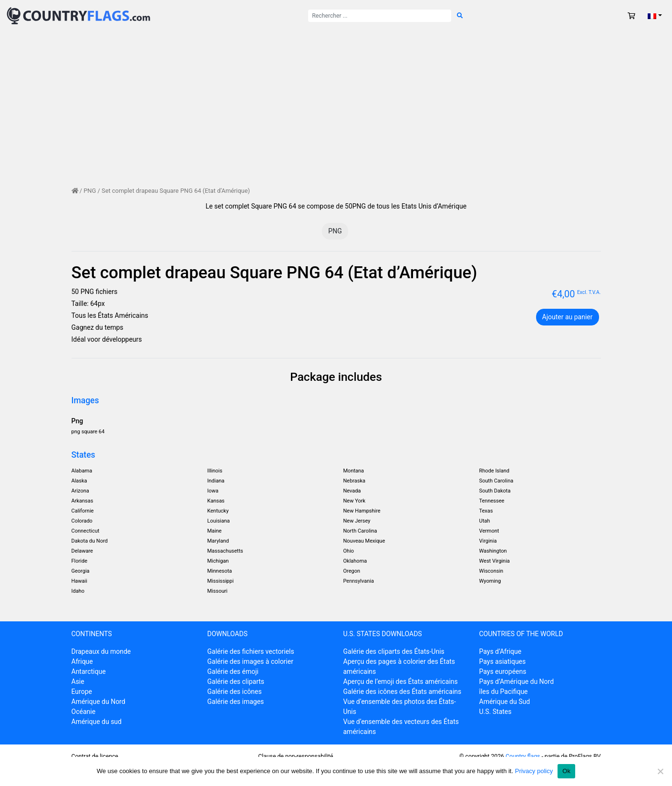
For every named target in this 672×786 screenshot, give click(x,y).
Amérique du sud (97, 722)
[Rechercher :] (380, 16)
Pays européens (503, 671)
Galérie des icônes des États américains (403, 692)
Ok (566, 771)
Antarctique (89, 671)
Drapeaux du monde (101, 651)
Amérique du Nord (98, 702)
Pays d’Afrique (501, 651)
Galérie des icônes (235, 692)
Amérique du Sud (505, 702)
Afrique (82, 661)
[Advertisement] (336, 115)
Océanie (84, 712)
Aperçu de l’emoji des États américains (401, 681)
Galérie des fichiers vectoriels (251, 651)
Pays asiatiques (503, 661)
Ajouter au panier (568, 317)
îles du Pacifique (504, 692)
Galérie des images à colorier (250, 661)
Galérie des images (236, 702)
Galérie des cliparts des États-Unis (394, 651)
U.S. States (496, 712)
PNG (90, 191)
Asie (78, 681)
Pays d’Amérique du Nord (517, 681)
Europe (82, 692)
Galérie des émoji (233, 671)
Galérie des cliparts (236, 681)
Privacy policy (534, 771)
